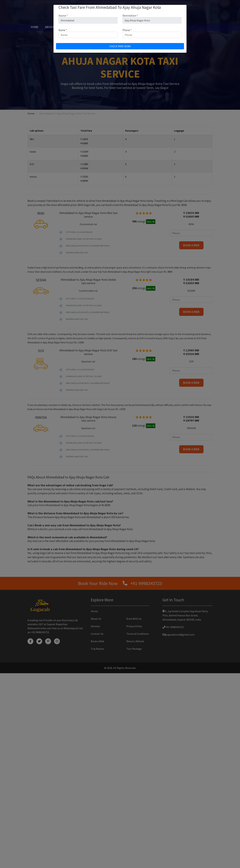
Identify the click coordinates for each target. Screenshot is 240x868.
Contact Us (167, 27)
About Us (52, 27)
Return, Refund (135, 836)
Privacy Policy (134, 821)
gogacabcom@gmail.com (177, 829)
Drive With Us (134, 813)
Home (35, 27)
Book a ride (92, 27)
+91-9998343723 (172, 822)
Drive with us (116, 27)
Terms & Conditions (138, 828)
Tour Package (143, 27)
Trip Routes (97, 843)
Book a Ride (97, 836)
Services (71, 27)
